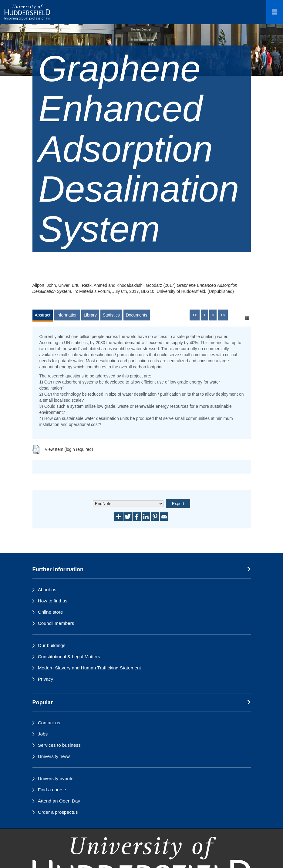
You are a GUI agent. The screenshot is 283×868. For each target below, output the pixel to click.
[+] (247, 318)
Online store (51, 612)
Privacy (45, 679)
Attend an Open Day (59, 801)
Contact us (49, 723)
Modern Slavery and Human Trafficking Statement (89, 668)
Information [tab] (67, 315)
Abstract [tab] (43, 315)
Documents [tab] (137, 315)
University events (56, 778)
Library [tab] (90, 315)
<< (194, 315)
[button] (36, 450)
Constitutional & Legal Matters (69, 657)
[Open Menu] (275, 12)
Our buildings (52, 645)
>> (223, 315)
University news (54, 756)
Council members (56, 623)
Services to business (59, 745)
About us (47, 590)
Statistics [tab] (111, 315)
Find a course (52, 790)
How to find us (53, 601)
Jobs (43, 734)
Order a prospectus (58, 812)
